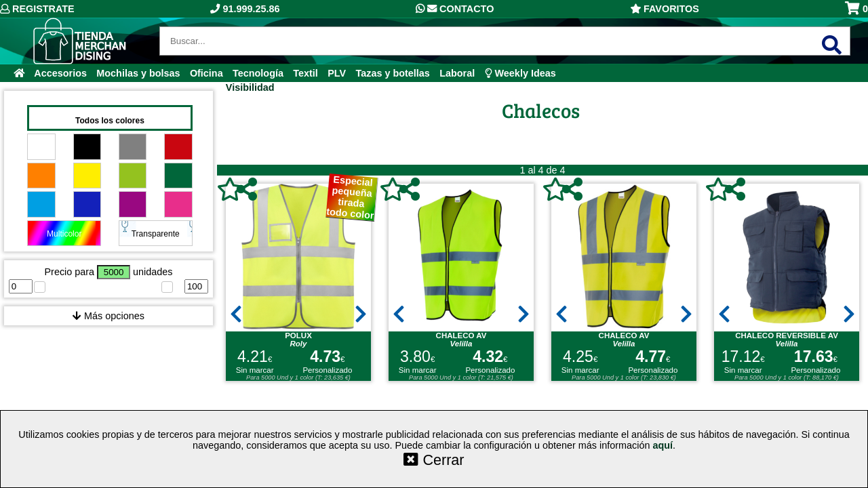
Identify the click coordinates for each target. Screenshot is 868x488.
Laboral (457, 73)
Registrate (37, 9)
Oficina (206, 73)
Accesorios (60, 73)
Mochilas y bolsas (138, 73)
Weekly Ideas (520, 73)
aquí (663, 445)
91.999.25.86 (245, 9)
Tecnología (258, 73)
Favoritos (665, 9)
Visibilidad (250, 87)
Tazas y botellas (393, 73)
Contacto (455, 9)
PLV (337, 73)
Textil (305, 73)
